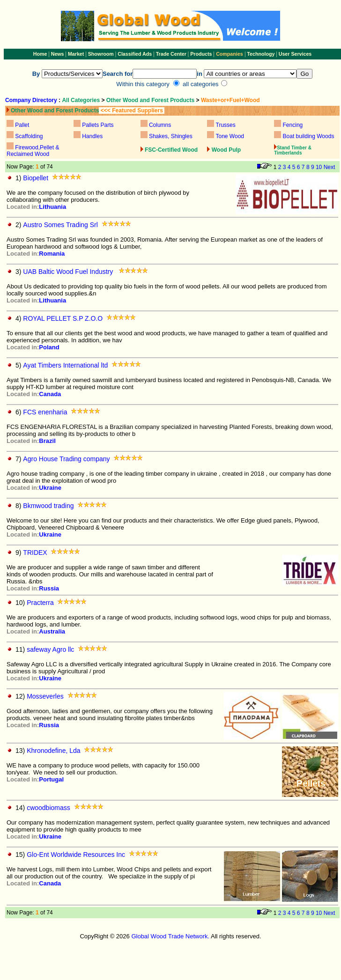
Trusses (226, 125)
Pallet (22, 125)
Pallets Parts (98, 125)
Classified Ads (135, 54)
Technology (261, 54)
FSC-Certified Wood (171, 150)
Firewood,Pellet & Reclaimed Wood (33, 151)
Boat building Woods (309, 136)
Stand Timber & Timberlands (293, 150)
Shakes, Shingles (171, 136)
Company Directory (31, 100)
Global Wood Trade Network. (170, 936)
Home (40, 54)
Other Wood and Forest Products (150, 100)
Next (330, 167)
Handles (92, 136)
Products (202, 54)
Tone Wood (230, 136)
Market (76, 54)
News (57, 54)
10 (319, 167)
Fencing (293, 125)
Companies (229, 54)
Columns (160, 125)
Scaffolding (29, 136)
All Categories (82, 100)
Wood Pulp (226, 150)
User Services (295, 54)
